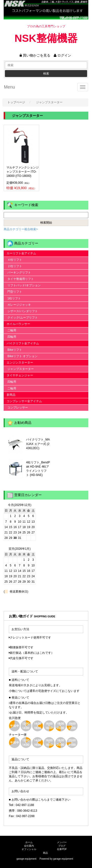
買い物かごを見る (35, 55)
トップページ (16, 102)
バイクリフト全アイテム (21, 343)
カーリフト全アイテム (20, 253)
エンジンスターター (18, 363)
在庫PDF (62, 849)
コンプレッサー (16, 408)
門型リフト (13, 292)
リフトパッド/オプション (22, 285)
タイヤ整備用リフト (19, 279)
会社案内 (29, 846)
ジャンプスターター (19, 369)
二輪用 (10, 330)
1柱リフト (12, 298)
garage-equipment (63, 859)
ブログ (62, 846)
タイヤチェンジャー (18, 375)
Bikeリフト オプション (21, 356)
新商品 (10, 395)
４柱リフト (13, 260)
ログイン (62, 55)
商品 (45, 853)
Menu (9, 87)
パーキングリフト (17, 273)
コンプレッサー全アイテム (23, 401)
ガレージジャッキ (17, 305)
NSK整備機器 (46, 38)
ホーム (29, 842)
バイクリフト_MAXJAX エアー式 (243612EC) (38, 444)
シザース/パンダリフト (21, 311)
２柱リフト (13, 266)
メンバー (62, 842)
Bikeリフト (13, 350)
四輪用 (10, 337)
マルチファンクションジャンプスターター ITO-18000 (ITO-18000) (23, 172)
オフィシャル (29, 849)
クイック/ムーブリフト (21, 318)
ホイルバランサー (17, 324)
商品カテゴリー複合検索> (21, 229)
